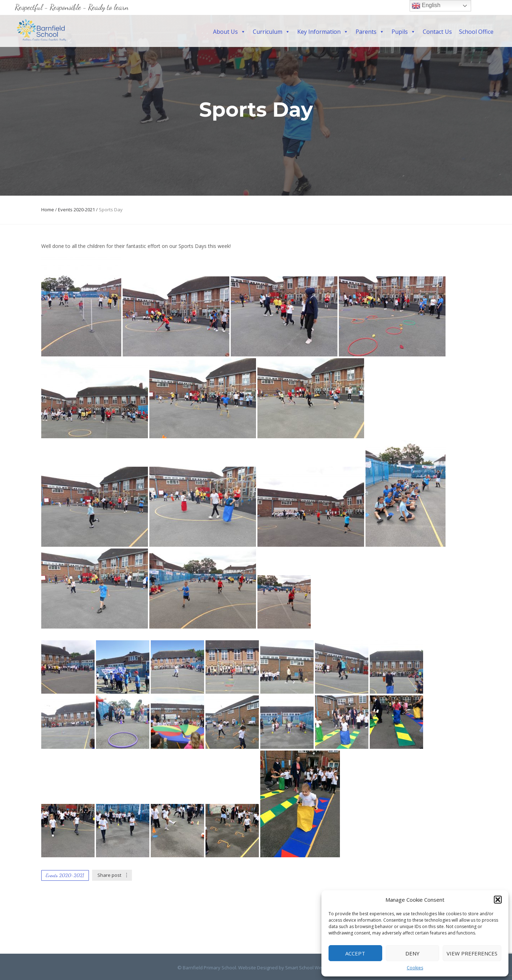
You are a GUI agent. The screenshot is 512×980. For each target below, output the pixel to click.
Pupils (404, 32)
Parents (370, 32)
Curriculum (271, 32)
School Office (476, 32)
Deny (412, 953)
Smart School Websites (310, 968)
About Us (229, 32)
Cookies (415, 968)
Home (48, 210)
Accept (355, 953)
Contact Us (437, 32)
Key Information (323, 32)
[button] (498, 900)
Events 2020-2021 (76, 210)
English (426, 6)
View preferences (472, 953)
